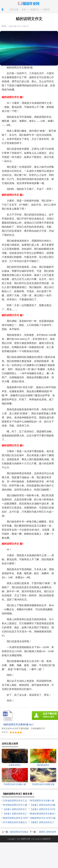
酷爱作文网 (26, 839)
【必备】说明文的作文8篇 (43, 805)
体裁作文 (35, 10)
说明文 (47, 10)
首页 (24, 10)
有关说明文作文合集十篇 (42, 801)
